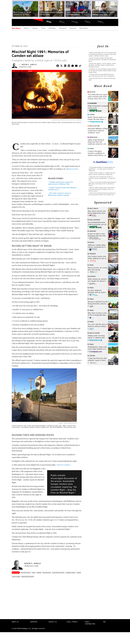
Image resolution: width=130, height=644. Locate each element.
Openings (92, 254)
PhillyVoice (26, 22)
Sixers (91, 149)
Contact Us (53, 622)
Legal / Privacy (72, 622)
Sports (100, 22)
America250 (93, 137)
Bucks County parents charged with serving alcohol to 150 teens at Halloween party (102, 60)
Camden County (71, 573)
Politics (27, 28)
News (49, 22)
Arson (79, 573)
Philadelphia (47, 573)
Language (93, 231)
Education (63, 28)
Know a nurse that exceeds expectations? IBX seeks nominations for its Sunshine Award (102, 184)
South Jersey (16, 577)
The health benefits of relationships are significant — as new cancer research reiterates (102, 169)
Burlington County (28, 577)
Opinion (35, 28)
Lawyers (92, 356)
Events (88, 22)
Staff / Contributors (90, 623)
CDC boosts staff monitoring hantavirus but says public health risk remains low (102, 194)
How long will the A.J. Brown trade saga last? (102, 79)
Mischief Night (21, 71)
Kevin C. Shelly (29, 64)
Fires (30, 71)
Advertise (34, 622)
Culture (75, 22)
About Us (15, 622)
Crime (43, 28)
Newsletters (84, 28)
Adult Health (94, 208)
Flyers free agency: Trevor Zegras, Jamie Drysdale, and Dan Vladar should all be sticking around (102, 65)
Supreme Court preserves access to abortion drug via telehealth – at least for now (102, 178)
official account (72, 169)
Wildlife (92, 92)
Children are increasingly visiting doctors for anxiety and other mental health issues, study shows (103, 71)
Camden (39, 573)
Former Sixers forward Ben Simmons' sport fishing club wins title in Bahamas (101, 75)
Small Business (95, 220)
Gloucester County (58, 573)
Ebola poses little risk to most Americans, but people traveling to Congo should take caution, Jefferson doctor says (103, 54)
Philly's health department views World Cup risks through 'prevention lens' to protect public (102, 189)
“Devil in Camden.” (64, 465)
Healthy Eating (94, 333)
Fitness (92, 115)
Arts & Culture (94, 126)
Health (62, 22)
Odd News (52, 28)
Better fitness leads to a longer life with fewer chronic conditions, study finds (102, 174)
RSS (104, 622)
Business (73, 28)
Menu (15, 22)
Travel (91, 265)
